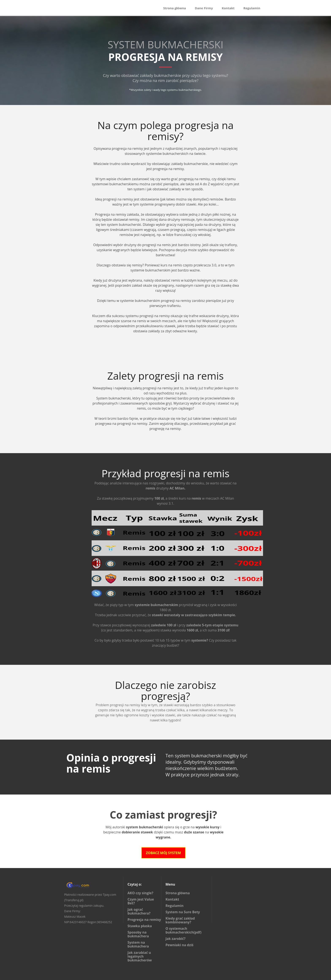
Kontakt (228, 8)
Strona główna (175, 8)
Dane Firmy (204, 8)
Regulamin (252, 8)
